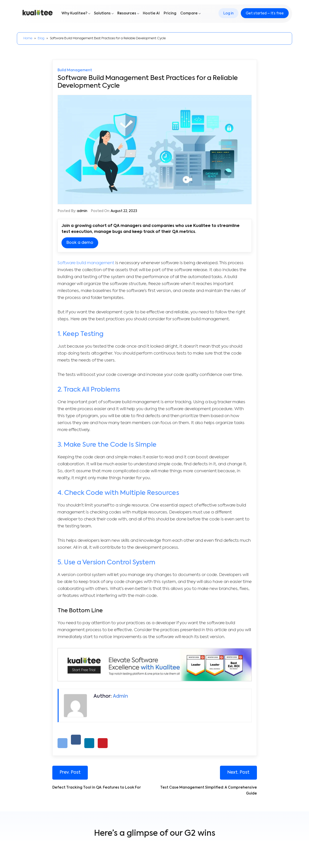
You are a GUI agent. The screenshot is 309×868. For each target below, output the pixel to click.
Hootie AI (151, 14)
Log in (228, 14)
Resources (127, 14)
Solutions (102, 14)
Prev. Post (70, 773)
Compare (189, 14)
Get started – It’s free (264, 14)
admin (82, 211)
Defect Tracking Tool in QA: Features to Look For (97, 788)
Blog (41, 38)
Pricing (170, 14)
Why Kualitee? (74, 14)
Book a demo (80, 243)
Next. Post (238, 773)
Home (28, 38)
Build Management (75, 70)
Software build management (86, 263)
